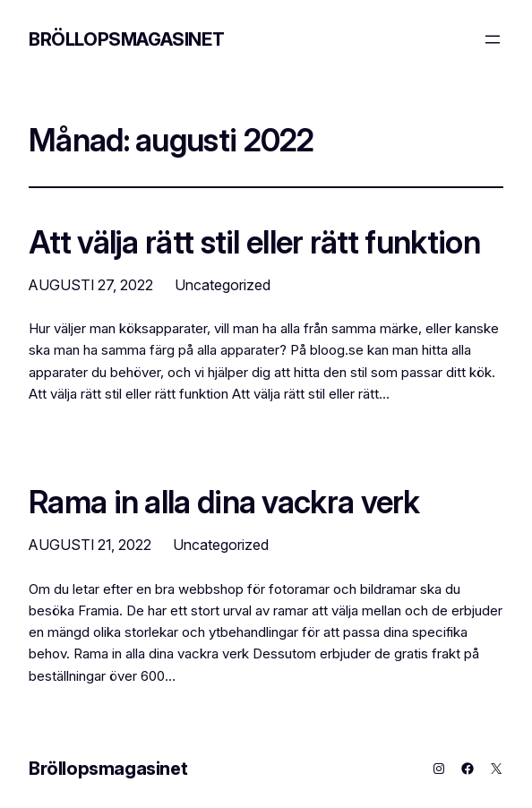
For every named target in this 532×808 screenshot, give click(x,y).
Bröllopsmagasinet (126, 39)
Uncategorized (223, 285)
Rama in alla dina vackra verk (224, 502)
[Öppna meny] (493, 39)
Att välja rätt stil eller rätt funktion (254, 242)
